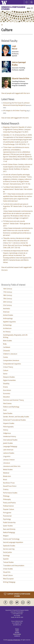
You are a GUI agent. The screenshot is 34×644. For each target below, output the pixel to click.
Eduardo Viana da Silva (20, 78)
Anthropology (8, 318)
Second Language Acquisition (13, 542)
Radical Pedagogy (9, 532)
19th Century (8, 299)
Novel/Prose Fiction (10, 486)
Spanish (6, 559)
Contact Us (17, 636)
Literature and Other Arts (12, 466)
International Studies (10, 440)
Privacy (17, 629)
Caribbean (7, 347)
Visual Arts (7, 572)
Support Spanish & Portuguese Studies (17, 595)
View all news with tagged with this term (15, 118)
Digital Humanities (9, 380)
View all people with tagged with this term (16, 93)
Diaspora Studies (9, 377)
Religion (6, 536)
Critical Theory (8, 367)
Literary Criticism (9, 460)
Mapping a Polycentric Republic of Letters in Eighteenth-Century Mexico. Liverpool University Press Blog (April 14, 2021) (17, 129)
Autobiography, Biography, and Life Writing (15, 336)
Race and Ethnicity (9, 529)
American (6, 312)
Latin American (8, 450)
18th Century (8, 295)
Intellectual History (10, 436)
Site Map (17, 632)
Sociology (6, 556)
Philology (6, 496)
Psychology (7, 519)
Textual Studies (8, 562)
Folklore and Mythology (11, 407)
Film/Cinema (7, 403)
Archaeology (7, 325)
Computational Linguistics (12, 364)
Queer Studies (8, 526)
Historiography (8, 427)
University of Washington (14, 640)
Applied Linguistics (9, 322)
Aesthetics (7, 309)
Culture (6, 370)
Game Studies (8, 413)
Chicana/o (6, 351)
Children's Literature (10, 354)
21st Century (7, 305)
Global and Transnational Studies (14, 420)
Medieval (6, 473)
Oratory (6, 489)
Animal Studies (8, 315)
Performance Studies (10, 493)
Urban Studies (8, 569)
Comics (5, 357)
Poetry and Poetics (9, 503)
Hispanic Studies (9, 423)
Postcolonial (7, 516)
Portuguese (7, 513)
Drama (5, 387)
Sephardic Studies (9, 546)
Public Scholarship (9, 522)
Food (5, 410)
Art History (7, 332)
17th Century (8, 292)
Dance (5, 374)
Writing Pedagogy (9, 582)
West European (8, 579)
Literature (7, 463)
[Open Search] (32, 2)
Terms (17, 631)
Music (5, 480)
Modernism (7, 476)
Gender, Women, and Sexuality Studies (16, 417)
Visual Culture (8, 575)
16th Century (8, 289)
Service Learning (9, 549)
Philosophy (7, 499)
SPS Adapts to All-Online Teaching (15, 111)
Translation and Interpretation (14, 565)
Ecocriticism (7, 390)
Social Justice (7, 552)
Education (6, 397)
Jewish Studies (8, 443)
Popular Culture (9, 509)
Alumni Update (17, 634)
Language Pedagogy (10, 446)
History (6, 430)
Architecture (7, 328)
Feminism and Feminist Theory (13, 400)
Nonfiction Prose (9, 483)
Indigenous (7, 433)
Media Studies (8, 470)
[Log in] (27, 2)
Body (5, 344)
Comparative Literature (11, 360)
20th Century (8, 302)
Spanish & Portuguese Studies (13, 8)
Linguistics (7, 456)
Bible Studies (7, 341)
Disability (6, 384)
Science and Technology (11, 539)
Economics (7, 394)
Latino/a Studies (9, 453)
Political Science (8, 506)
